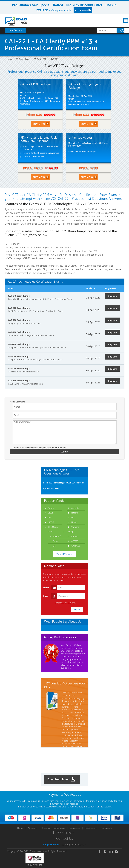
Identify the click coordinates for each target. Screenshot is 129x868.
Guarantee (75, 828)
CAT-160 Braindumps (19, 381)
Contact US (106, 828)
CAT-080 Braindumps (19, 356)
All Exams (45, 828)
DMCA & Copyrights (65, 832)
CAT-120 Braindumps (19, 344)
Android (75, 508)
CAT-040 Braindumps (19, 368)
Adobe (51, 508)
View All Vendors (64, 554)
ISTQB (51, 522)
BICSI (50, 513)
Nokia (74, 522)
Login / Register (16, 30)
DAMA (56, 541)
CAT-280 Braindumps (19, 320)
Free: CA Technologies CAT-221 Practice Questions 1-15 (64, 486)
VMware (75, 527)
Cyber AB (76, 546)
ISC (73, 517)
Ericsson (75, 536)
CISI (54, 546)
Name (46, 588)
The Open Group (53, 529)
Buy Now (113, 296)
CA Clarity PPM (40, 59)
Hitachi (75, 513)
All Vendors (60, 828)
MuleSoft (57, 536)
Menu (122, 21)
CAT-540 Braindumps (19, 296)
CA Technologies (23, 59)
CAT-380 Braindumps (19, 308)
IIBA (50, 517)
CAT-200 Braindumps (19, 332)
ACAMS (75, 541)
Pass (46, 596)
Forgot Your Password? (65, 603)
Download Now (61, 780)
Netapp (70, 532)
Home (10, 59)
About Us (32, 828)
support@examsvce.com (73, 845)
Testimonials (91, 828)
